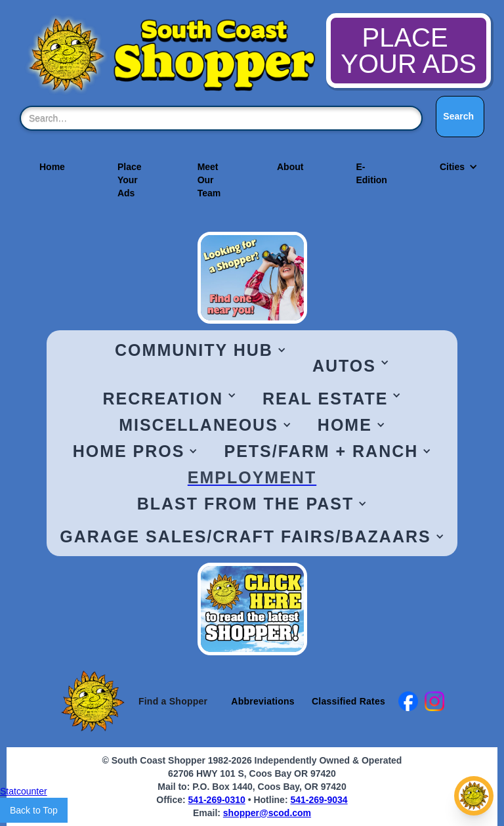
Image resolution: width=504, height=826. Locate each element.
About (290, 167)
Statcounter (24, 791)
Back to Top (34, 810)
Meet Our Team (209, 180)
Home (52, 167)
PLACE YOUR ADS (409, 51)
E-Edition (371, 173)
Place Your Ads (130, 180)
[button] (452, 167)
